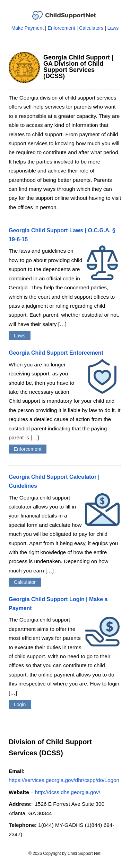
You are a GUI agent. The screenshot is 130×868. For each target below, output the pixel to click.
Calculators (91, 28)
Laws (113, 28)
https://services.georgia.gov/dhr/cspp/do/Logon (64, 780)
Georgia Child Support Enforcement (56, 353)
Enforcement (61, 28)
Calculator (25, 582)
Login (20, 704)
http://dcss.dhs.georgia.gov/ (68, 792)
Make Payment (28, 28)
